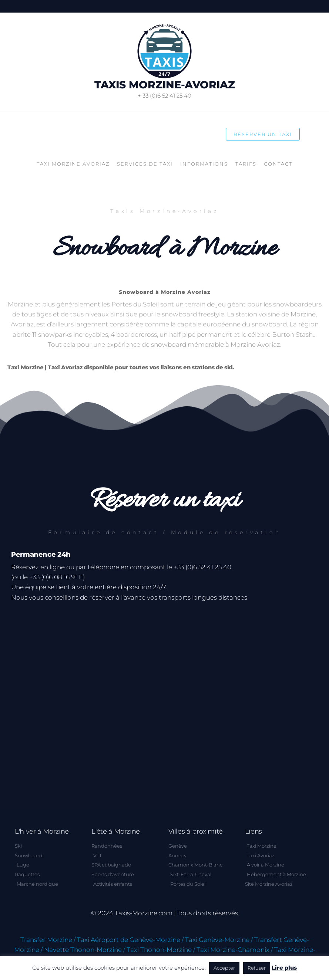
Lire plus (284, 968)
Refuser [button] (257, 968)
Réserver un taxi (263, 134)
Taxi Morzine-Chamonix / (235, 950)
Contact (278, 164)
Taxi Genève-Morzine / (219, 940)
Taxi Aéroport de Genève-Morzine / (130, 940)
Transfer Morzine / (48, 940)
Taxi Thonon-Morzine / (161, 950)
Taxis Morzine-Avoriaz (165, 85)
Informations (204, 164)
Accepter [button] (224, 968)
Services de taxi (145, 164)
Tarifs (246, 164)
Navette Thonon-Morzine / (85, 950)
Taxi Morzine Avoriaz (73, 164)
